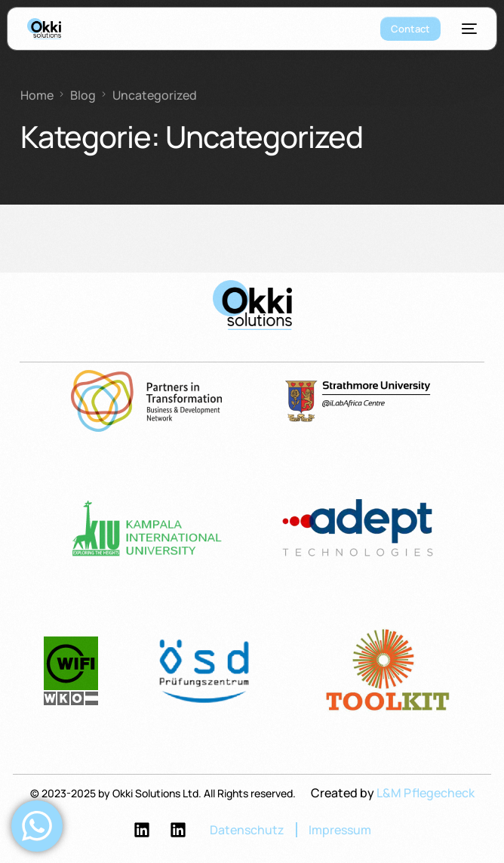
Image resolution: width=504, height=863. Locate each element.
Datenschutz (247, 830)
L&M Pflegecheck (426, 793)
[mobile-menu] (466, 29)
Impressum (340, 830)
